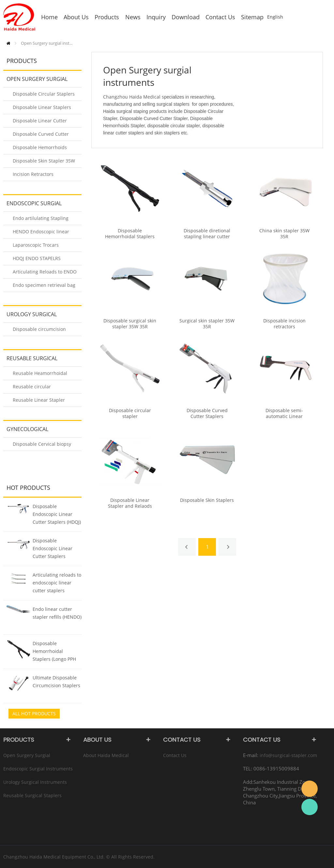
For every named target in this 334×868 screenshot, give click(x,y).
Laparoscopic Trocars (36, 245)
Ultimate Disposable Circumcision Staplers (56, 682)
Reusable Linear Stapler (39, 400)
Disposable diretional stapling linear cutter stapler (207, 237)
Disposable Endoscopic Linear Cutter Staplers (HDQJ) (57, 514)
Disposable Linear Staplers (42, 107)
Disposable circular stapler (130, 413)
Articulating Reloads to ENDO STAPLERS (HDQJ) (45, 274)
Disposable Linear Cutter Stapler (40, 123)
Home (8, 43)
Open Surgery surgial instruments (35, 81)
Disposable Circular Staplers (44, 94)
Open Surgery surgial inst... (47, 43)
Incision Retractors (33, 174)
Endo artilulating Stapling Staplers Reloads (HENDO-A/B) (41, 220)
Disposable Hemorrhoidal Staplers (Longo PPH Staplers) (54, 652)
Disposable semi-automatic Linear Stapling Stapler (284, 416)
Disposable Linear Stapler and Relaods (130, 503)
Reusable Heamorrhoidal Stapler (40, 375)
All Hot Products (34, 713)
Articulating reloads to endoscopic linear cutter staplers (57, 583)
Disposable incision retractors (284, 324)
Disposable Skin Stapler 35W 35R (44, 163)
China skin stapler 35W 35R (284, 234)
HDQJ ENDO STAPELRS (37, 258)
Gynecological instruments (26, 431)
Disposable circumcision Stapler (39, 331)
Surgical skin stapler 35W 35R (207, 324)
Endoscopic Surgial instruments (32, 206)
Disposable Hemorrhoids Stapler (40, 149)
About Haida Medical (106, 755)
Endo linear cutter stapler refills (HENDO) (57, 613)
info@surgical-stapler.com (288, 755)
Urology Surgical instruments (30, 317)
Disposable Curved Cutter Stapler (41, 136)
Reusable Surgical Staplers (30, 361)
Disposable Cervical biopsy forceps (42, 446)
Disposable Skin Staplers (207, 500)
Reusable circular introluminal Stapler (35, 388)
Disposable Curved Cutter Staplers (207, 413)
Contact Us (175, 755)
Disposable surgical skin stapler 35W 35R (130, 324)
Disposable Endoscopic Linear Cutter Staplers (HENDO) (53, 549)
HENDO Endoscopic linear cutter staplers (41, 233)
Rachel (310, 807)
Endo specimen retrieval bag (44, 285)
